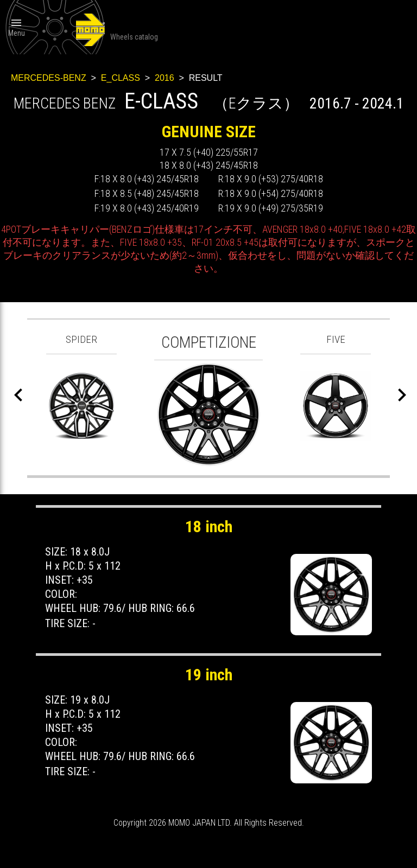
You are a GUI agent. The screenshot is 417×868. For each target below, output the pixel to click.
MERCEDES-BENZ (49, 78)
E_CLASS (121, 78)
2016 (165, 78)
